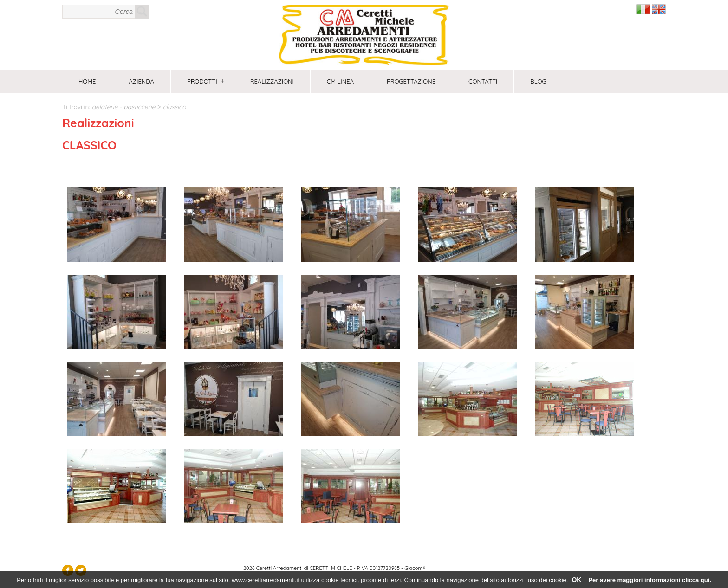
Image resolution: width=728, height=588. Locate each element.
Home (87, 81)
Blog (538, 81)
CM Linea (340, 81)
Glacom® (415, 568)
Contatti (483, 81)
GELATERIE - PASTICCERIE (124, 107)
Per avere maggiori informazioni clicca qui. (650, 580)
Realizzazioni (272, 81)
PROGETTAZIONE (411, 81)
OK (576, 580)
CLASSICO (175, 107)
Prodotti (206, 81)
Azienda (141, 81)
